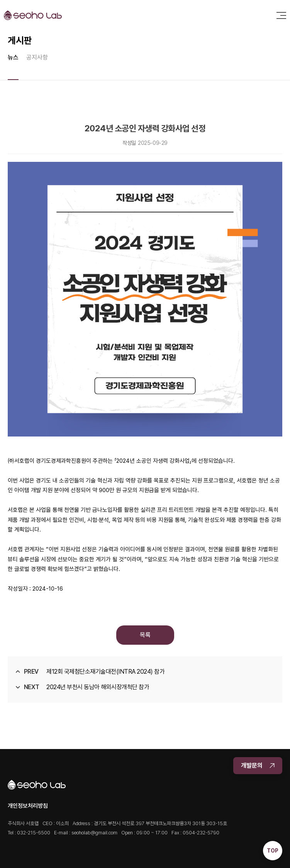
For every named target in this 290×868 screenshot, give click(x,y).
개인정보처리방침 (28, 806)
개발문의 (258, 765)
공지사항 (37, 57)
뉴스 (13, 57)
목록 (145, 635)
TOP (273, 851)
